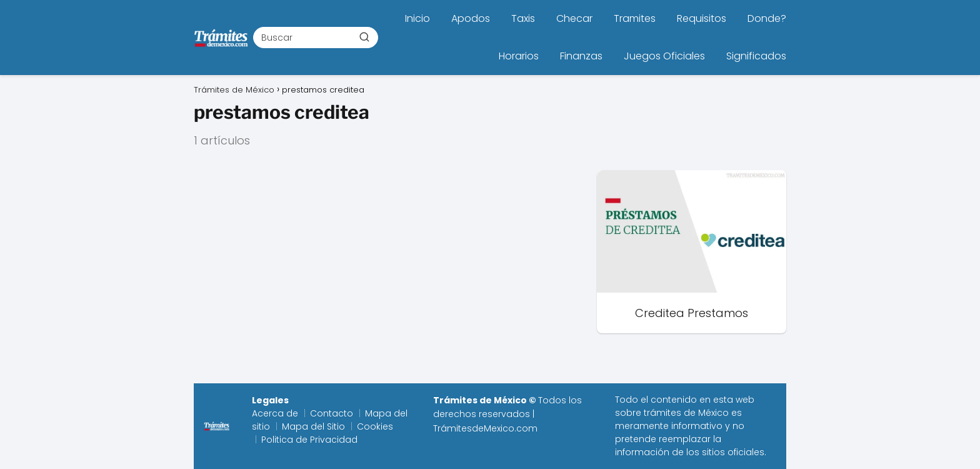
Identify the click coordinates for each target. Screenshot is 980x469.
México (713, 413)
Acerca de (275, 413)
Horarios (519, 56)
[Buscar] (364, 37)
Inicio (417, 18)
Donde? (767, 18)
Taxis (523, 18)
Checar (574, 18)
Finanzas (581, 56)
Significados (756, 56)
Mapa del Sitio (313, 426)
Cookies (375, 426)
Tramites (635, 18)
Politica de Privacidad (309, 440)
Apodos (471, 18)
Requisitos (702, 18)
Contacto (332, 413)
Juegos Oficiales (664, 56)
